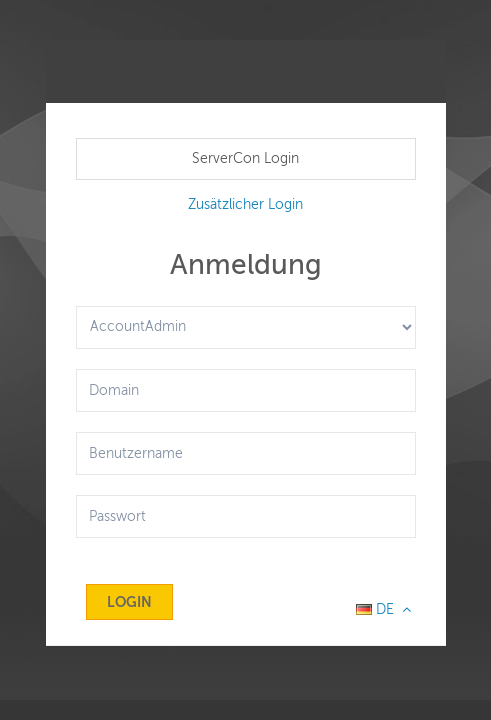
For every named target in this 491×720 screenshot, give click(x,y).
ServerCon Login (245, 158)
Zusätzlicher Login (245, 204)
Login (129, 602)
